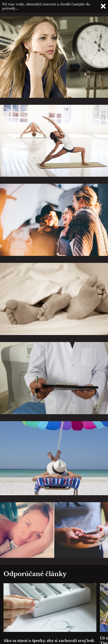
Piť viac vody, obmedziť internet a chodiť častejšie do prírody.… (46, 6)
